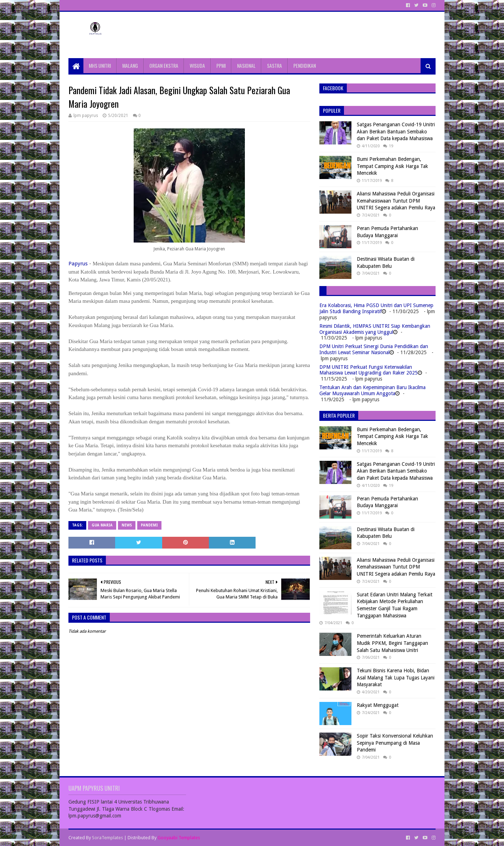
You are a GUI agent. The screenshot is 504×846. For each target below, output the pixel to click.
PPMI (221, 65)
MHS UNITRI (100, 65)
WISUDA (197, 65)
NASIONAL (246, 65)
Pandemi (149, 525)
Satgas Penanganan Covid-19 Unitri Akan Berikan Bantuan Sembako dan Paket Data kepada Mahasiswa (396, 131)
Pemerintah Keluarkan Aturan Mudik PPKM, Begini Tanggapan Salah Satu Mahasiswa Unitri (392, 643)
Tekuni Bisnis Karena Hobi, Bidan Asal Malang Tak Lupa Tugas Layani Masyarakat (396, 677)
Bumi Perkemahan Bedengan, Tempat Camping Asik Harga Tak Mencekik (392, 166)
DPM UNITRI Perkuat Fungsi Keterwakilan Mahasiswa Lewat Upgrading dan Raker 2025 (369, 370)
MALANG (130, 65)
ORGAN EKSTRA (164, 65)
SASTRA (274, 65)
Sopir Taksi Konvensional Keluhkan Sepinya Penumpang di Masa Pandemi (395, 743)
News (127, 525)
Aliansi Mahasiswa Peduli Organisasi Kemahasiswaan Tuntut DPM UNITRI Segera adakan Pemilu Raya (396, 201)
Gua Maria (102, 525)
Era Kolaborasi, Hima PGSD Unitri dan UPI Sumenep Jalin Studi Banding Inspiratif (376, 308)
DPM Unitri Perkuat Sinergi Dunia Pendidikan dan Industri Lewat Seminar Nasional (374, 349)
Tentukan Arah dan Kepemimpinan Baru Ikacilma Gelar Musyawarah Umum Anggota (372, 390)
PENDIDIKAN (305, 65)
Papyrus (78, 264)
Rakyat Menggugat (378, 705)
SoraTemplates (107, 838)
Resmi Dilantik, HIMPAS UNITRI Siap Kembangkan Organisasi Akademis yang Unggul (375, 329)
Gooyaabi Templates (179, 838)
